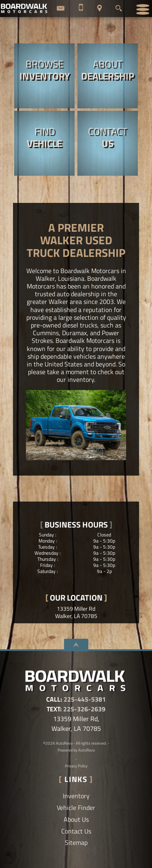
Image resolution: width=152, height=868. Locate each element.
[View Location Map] (100, 9)
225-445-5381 (85, 699)
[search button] (119, 6)
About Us (76, 819)
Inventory (76, 796)
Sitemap (76, 842)
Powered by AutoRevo (76, 750)
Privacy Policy (76, 766)
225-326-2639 (84, 709)
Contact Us (76, 831)
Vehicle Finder (76, 808)
